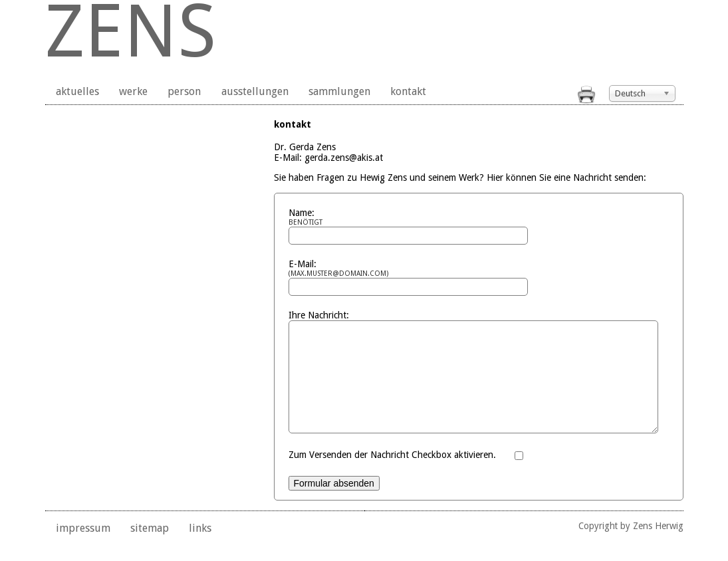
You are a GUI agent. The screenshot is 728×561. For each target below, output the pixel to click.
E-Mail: (396, 268)
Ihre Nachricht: (319, 315)
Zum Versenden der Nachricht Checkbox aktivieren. (392, 475)
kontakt (408, 91)
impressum (83, 548)
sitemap (150, 548)
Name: (396, 217)
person (184, 91)
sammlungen (339, 91)
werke (133, 91)
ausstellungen (255, 91)
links (200, 548)
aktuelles (77, 91)
